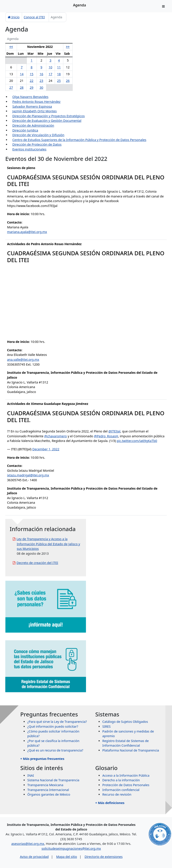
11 (59, 67)
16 (41, 74)
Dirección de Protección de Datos (37, 144)
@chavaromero (56, 436)
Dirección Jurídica (25, 130)
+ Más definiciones (110, 803)
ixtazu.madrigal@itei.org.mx (28, 475)
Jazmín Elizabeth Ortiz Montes (35, 111)
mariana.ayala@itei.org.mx (27, 232)
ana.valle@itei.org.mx (23, 360)
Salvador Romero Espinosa (32, 106)
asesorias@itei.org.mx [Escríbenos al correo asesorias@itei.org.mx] (28, 844)
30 (41, 87)
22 (32, 81)
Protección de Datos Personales (126, 785)
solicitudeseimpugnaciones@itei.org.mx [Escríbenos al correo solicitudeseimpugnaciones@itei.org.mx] (71, 848)
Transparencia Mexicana (45, 785)
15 (32, 74)
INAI (31, 775)
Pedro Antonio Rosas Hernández (36, 102)
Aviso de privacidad (34, 857)
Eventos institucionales (29, 149)
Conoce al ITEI (34, 17)
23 (41, 81)
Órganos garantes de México (49, 794)
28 (22, 87)
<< (11, 47)
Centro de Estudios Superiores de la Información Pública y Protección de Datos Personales (79, 140)
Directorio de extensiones (103, 857)
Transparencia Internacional (48, 790)
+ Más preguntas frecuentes (42, 759)
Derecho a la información (121, 780)
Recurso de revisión (117, 794)
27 (11, 87)
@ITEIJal (114, 431)
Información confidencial (121, 790)
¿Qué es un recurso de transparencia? (55, 750)
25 (59, 81)
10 (50, 67)
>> (68, 47)
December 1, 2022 (46, 449)
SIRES (107, 726)
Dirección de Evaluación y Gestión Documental (47, 121)
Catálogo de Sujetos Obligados (125, 722)
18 (59, 74)
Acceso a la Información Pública (126, 775)
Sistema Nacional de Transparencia (53, 780)
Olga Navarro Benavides (30, 97)
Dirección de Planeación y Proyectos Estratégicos (49, 116)
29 (32, 87)
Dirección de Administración (33, 125)
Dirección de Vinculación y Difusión (38, 135)
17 (50, 74)
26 (68, 81)
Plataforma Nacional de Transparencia (131, 750)
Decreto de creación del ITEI (37, 563)
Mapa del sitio (67, 857)
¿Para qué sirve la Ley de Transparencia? (57, 722)
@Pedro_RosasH (106, 436)
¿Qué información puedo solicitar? (53, 726)
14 (22, 74)
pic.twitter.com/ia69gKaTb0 (137, 441)
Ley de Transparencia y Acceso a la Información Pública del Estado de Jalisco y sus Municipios (48, 544)
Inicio (14, 17)
